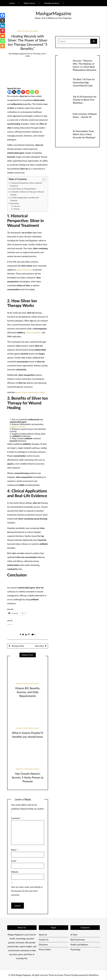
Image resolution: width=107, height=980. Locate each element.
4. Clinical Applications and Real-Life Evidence (24, 199)
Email (14, 861)
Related (17, 209)
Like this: (17, 206)
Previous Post (18, 646)
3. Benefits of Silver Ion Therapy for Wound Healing (27, 193)
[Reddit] (28, 92)
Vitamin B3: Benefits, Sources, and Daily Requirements (28, 692)
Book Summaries (78, 940)
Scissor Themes (64, 975)
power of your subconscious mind (30, 392)
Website (15, 872)
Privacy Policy (45, 949)
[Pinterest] (23, 92)
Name (14, 850)
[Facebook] (9, 92)
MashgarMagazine (53, 13)
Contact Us (44, 940)
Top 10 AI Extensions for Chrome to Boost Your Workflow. (85, 100)
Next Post (39, 646)
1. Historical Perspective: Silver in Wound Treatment (26, 184)
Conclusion (15, 203)
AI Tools (74, 935)
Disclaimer (43, 945)
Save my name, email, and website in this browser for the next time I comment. (27, 891)
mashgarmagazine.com (21, 54)
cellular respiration (33, 333)
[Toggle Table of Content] (43, 179)
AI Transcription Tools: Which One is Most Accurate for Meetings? (84, 134)
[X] (14, 92)
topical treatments (24, 270)
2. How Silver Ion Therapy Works (23, 189)
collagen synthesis (17, 427)
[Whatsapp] (32, 92)
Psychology (75, 949)
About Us (43, 935)
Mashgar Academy (52, 3)
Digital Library (29, 3)
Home (12, 3)
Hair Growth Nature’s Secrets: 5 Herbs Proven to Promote (28, 777)
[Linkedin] (19, 92)
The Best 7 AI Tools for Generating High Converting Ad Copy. (84, 82)
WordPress (94, 975)
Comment (16, 818)
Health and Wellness (28, 31)
